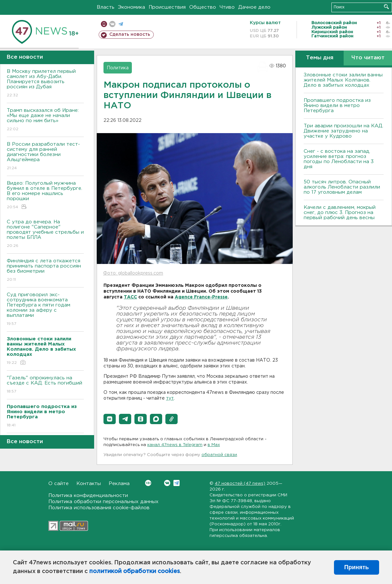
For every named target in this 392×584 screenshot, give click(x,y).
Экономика (132, 7)
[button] (110, 419)
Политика (118, 68)
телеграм (121, 24)
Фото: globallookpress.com (133, 273)
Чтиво (227, 7)
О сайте (59, 484)
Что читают (368, 58)
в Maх (214, 445)
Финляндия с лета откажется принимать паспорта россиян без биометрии (45, 271)
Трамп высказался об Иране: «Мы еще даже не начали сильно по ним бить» (45, 120)
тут (170, 398)
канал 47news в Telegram (175, 445)
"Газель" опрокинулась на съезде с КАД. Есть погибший (45, 385)
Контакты (89, 484)
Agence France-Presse (201, 297)
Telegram (176, 483)
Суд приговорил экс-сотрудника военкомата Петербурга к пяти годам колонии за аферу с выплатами (45, 310)
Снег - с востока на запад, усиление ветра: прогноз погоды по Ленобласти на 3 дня (339, 159)
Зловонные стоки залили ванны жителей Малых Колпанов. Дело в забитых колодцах (343, 80)
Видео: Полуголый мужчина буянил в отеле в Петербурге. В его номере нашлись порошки (45, 195)
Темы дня (320, 58)
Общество (203, 7)
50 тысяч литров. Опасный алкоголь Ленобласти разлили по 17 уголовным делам (342, 187)
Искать (386, 7)
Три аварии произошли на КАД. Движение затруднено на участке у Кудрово (343, 131)
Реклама (119, 484)
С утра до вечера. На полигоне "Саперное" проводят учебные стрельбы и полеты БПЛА (45, 234)
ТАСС (130, 297)
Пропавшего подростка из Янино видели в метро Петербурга (337, 106)
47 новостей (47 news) (240, 484)
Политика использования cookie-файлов (99, 508)
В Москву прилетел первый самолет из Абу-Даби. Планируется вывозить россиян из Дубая (45, 84)
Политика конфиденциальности (88, 496)
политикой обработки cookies (135, 571)
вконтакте (112, 24)
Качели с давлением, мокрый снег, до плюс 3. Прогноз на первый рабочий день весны (340, 213)
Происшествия (167, 7)
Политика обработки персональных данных (103, 502)
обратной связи (219, 455)
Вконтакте (148, 483)
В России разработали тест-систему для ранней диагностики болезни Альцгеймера (45, 156)
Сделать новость (130, 34)
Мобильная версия (104, 24)
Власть (106, 7)
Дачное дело (254, 7)
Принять (357, 567)
